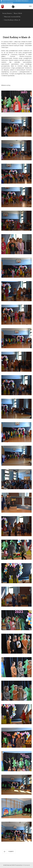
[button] (9, 852)
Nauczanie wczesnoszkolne (12, 17)
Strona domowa (7, 13)
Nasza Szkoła (18, 13)
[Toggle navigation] (30, 6)
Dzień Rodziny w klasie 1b (12, 20)
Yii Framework (26, 865)
